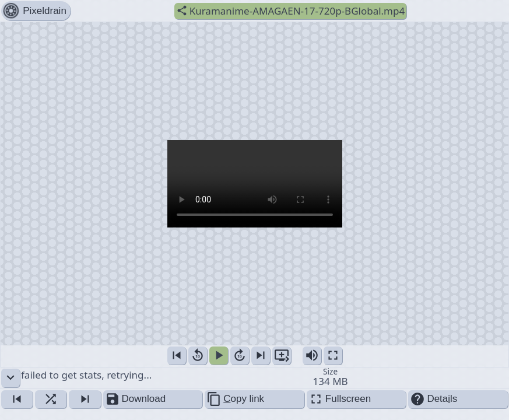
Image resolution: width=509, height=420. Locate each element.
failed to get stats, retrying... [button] (255, 378)
